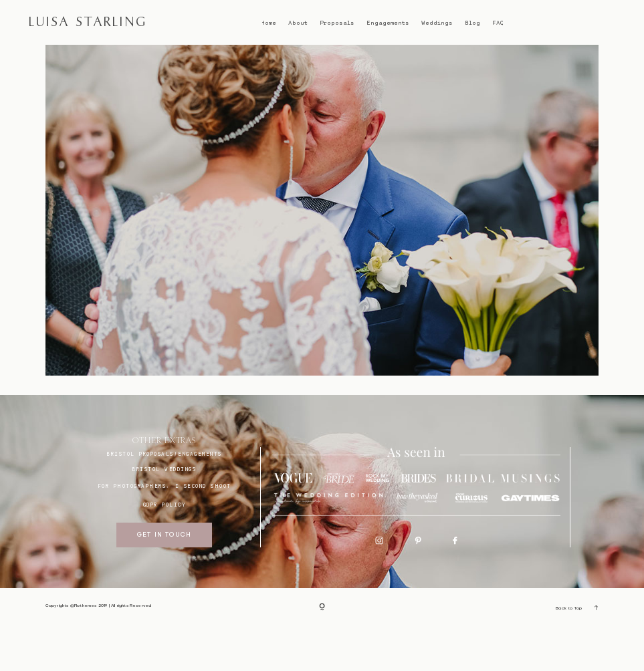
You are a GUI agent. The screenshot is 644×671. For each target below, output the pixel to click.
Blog (472, 23)
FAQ (498, 23)
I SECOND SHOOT (203, 531)
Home (269, 23)
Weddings (437, 23)
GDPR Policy (165, 549)
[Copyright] (322, 652)
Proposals (337, 23)
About (298, 23)
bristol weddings (164, 514)
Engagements (388, 23)
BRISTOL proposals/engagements (165, 499)
